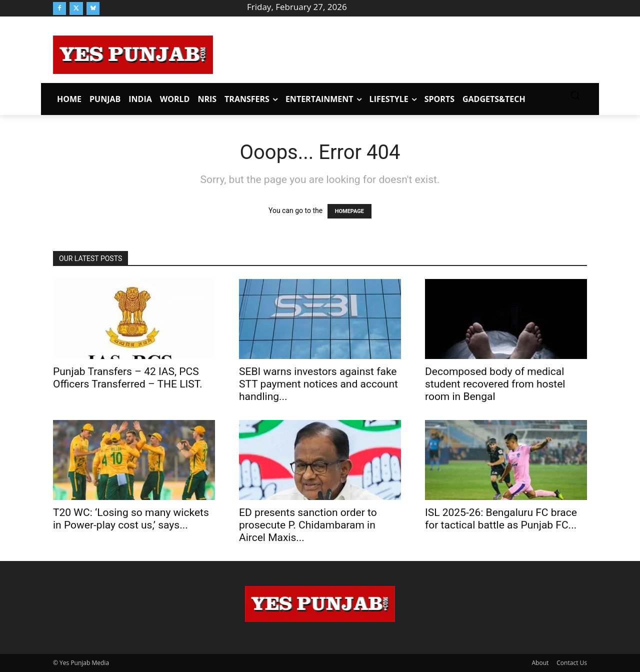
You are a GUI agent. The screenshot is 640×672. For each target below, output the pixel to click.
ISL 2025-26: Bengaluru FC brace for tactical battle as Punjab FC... (501, 519)
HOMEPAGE (349, 211)
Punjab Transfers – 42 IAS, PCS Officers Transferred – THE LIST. (128, 378)
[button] (575, 95)
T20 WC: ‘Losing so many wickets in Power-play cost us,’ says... (131, 519)
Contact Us (572, 663)
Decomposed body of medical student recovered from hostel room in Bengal (495, 384)
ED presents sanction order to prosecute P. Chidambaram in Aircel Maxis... (308, 525)
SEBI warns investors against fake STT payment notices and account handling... (318, 384)
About (540, 663)
